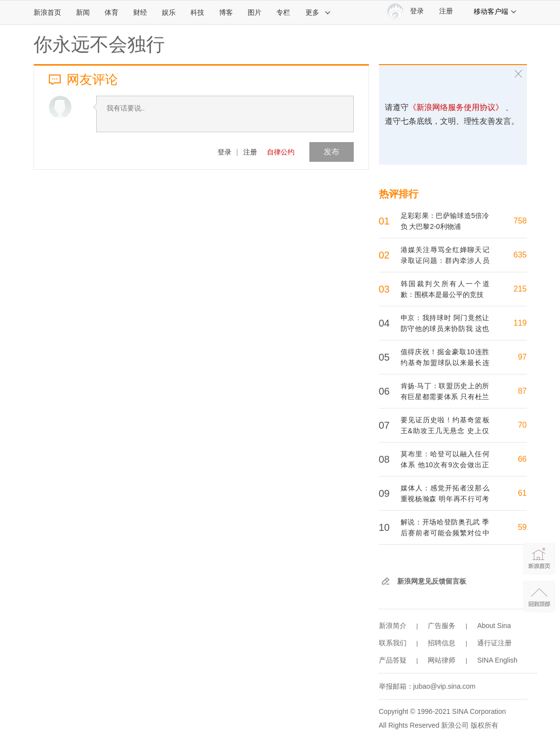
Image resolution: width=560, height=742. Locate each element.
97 (523, 357)
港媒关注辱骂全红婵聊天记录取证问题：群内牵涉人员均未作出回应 (445, 260)
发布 (332, 152)
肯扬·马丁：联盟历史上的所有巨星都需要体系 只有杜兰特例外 (445, 397)
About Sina (494, 626)
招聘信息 (442, 643)
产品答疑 (393, 660)
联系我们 (393, 643)
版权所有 (485, 725)
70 (523, 425)
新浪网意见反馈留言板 (432, 581)
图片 (255, 12)
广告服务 (442, 626)
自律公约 (281, 152)
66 (523, 459)
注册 (446, 11)
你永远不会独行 (99, 44)
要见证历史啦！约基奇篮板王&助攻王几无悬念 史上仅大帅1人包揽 (445, 431)
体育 (112, 12)
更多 (318, 12)
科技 (197, 12)
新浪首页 (47, 12)
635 (520, 255)
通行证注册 (494, 643)
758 (520, 221)
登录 (224, 152)
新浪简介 (393, 626)
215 (520, 289)
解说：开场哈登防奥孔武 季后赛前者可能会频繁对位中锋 (445, 533)
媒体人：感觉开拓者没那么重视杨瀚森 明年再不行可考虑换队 (445, 499)
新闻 (83, 12)
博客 (226, 12)
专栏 (283, 12)
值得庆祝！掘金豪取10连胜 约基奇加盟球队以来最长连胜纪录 (445, 363)
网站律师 (442, 660)
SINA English (497, 660)
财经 (140, 12)
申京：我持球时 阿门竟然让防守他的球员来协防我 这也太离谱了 (445, 329)
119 (520, 323)
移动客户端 (495, 11)
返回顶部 (539, 597)
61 (523, 493)
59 (523, 527)
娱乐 (169, 12)
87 (523, 391)
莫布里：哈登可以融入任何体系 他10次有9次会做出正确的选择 (445, 465)
